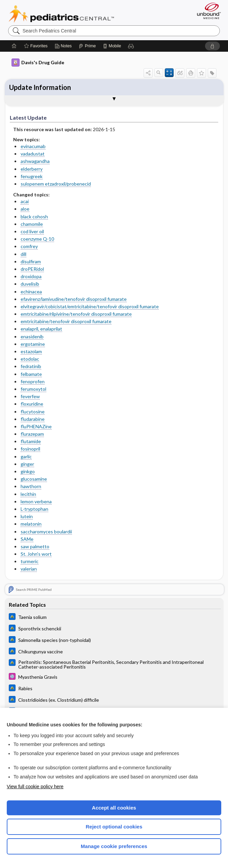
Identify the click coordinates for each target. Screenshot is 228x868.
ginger (27, 464)
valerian (29, 569)
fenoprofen (33, 381)
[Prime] (87, 46)
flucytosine (33, 412)
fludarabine (33, 419)
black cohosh (34, 216)
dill (23, 254)
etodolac (30, 359)
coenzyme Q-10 (37, 239)
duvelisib (30, 284)
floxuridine (32, 404)
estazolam (31, 351)
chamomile (32, 224)
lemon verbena (36, 501)
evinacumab (33, 146)
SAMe (27, 539)
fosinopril (30, 449)
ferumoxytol (33, 389)
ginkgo (28, 471)
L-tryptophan (34, 509)
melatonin (31, 524)
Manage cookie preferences (114, 846)
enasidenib (32, 336)
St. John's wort (36, 554)
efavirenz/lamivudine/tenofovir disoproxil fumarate (74, 299)
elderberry (32, 169)
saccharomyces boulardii (46, 532)
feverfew (30, 396)
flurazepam (32, 434)
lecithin (28, 494)
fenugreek (32, 176)
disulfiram (31, 261)
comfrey (29, 246)
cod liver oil (32, 231)
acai (25, 201)
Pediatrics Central (61, 14)
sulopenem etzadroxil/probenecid (56, 184)
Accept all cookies (114, 808)
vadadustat (33, 154)
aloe (25, 209)
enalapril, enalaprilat (41, 329)
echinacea (31, 292)
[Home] (14, 46)
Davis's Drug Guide (38, 63)
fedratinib (31, 366)
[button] (131, 46)
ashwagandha (35, 161)
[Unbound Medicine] (207, 11)
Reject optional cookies (114, 827)
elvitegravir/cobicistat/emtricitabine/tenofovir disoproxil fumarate (90, 306)
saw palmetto (35, 546)
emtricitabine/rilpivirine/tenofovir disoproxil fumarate (76, 314)
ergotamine (33, 344)
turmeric (30, 561)
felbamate (31, 374)
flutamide (31, 441)
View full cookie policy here (35, 787)
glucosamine (34, 479)
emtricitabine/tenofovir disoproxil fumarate (66, 321)
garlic (26, 456)
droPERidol (32, 269)
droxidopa (31, 276)
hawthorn (31, 486)
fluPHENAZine (36, 426)
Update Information (40, 87)
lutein (27, 516)
